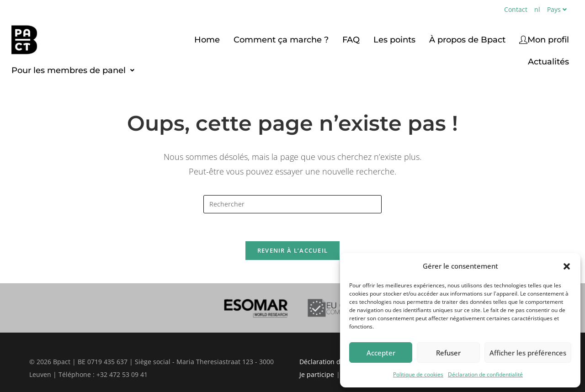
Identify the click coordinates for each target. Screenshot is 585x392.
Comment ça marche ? (281, 40)
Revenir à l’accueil (293, 250)
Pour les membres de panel (73, 70)
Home (207, 40)
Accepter (381, 353)
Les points (394, 40)
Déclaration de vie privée (338, 362)
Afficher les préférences (528, 353)
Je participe (317, 374)
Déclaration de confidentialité (485, 374)
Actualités (548, 62)
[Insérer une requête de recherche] (292, 204)
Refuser (448, 353)
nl (537, 9)
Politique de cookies (418, 374)
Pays (558, 9)
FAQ (351, 40)
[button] (567, 266)
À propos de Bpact (467, 40)
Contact (516, 9)
